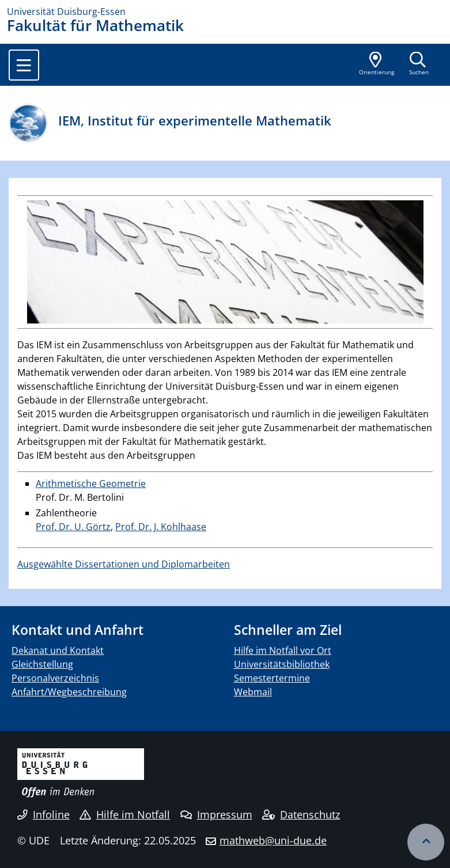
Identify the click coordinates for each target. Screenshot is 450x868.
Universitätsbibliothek (282, 664)
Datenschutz (301, 814)
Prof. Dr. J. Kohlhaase (161, 527)
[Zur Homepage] (225, 12)
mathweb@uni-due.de (273, 840)
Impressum (216, 814)
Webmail (253, 692)
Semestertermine (272, 678)
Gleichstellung (42, 664)
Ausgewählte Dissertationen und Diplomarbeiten (124, 564)
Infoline (44, 814)
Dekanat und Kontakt (58, 650)
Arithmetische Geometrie (91, 484)
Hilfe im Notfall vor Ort (283, 650)
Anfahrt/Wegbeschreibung (69, 692)
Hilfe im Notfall (125, 814)
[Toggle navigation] (24, 65)
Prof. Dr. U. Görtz (73, 527)
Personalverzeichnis (55, 678)
